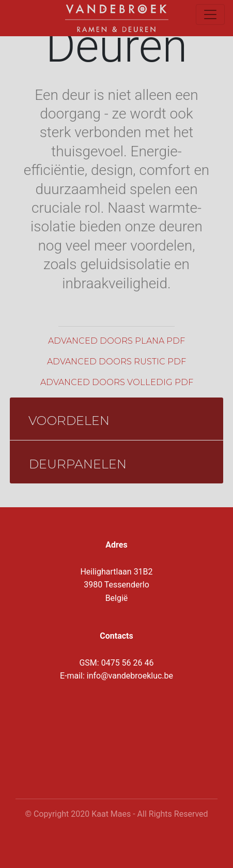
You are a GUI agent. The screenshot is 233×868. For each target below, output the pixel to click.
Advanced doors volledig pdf (117, 382)
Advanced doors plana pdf (116, 341)
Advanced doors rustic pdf (116, 362)
